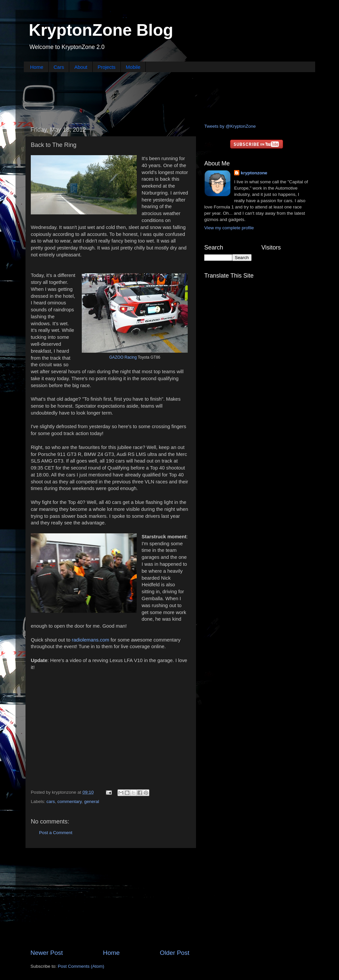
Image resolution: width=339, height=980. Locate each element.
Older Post (175, 953)
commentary (69, 802)
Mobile (133, 67)
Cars (59, 67)
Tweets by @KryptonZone (230, 126)
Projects (107, 67)
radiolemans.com (91, 640)
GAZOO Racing (123, 357)
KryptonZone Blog (101, 30)
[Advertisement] (169, 97)
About (81, 67)
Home (37, 67)
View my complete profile (229, 228)
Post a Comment (56, 833)
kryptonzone (254, 173)
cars (51, 802)
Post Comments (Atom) (81, 966)
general (92, 802)
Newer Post (47, 953)
